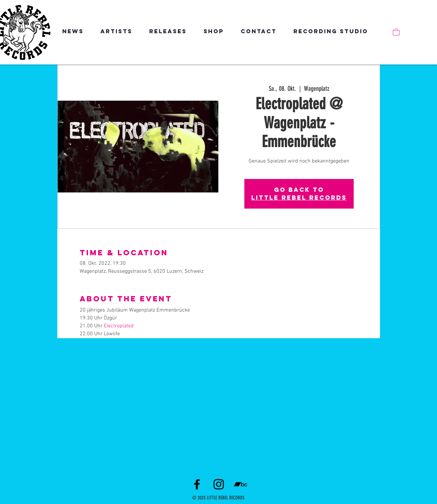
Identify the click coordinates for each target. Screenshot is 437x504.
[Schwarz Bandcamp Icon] (240, 484)
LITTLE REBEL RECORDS (299, 198)
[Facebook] (197, 484)
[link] (396, 32)
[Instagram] (219, 484)
